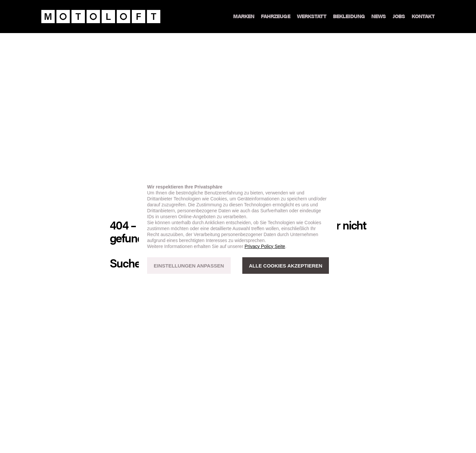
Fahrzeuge (275, 16)
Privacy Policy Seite (265, 246)
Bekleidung (349, 16)
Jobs (399, 16)
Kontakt (423, 16)
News (378, 16)
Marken (244, 16)
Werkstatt (312, 16)
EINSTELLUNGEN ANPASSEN (189, 266)
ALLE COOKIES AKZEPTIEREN (286, 266)
